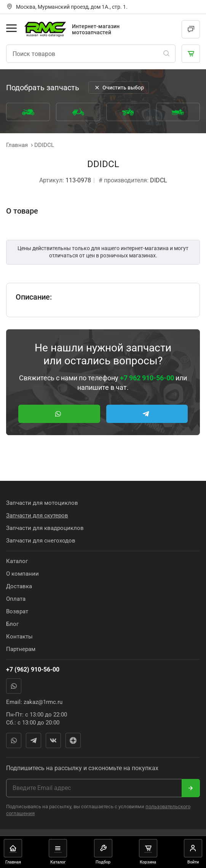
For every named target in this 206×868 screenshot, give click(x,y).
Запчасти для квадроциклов (45, 528)
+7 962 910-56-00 (147, 378)
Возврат (17, 611)
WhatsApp (14, 686)
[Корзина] (191, 54)
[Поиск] (166, 54)
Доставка (19, 586)
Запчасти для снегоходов (41, 541)
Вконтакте (53, 740)
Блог (12, 624)
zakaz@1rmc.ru (43, 702)
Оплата (16, 599)
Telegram (34, 740)
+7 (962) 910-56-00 (33, 669)
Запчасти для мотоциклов (42, 503)
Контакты (19, 637)
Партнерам (21, 649)
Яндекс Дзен (73, 740)
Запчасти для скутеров (37, 515)
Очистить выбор (119, 88)
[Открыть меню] (11, 28)
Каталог (17, 561)
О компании (22, 574)
